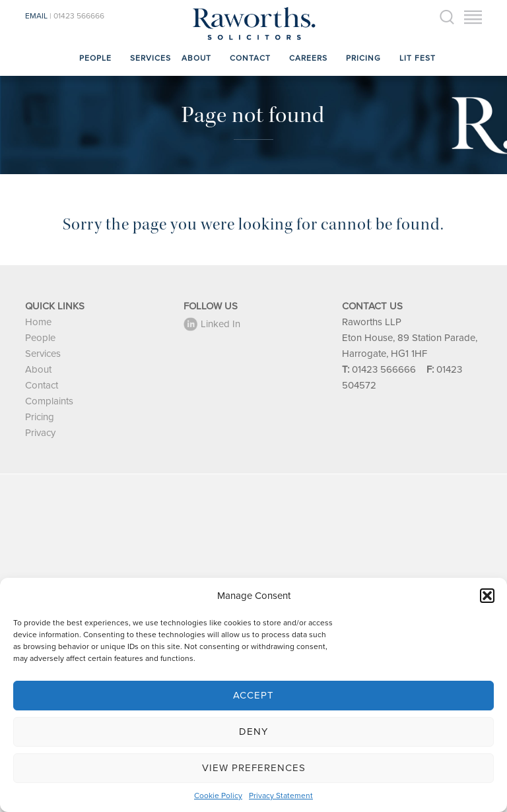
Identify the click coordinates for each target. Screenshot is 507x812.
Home (38, 322)
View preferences (254, 768)
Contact (250, 58)
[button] (487, 596)
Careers (308, 58)
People (95, 58)
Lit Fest (418, 58)
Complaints (49, 401)
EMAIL (36, 16)
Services (151, 58)
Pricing (363, 58)
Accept (253, 695)
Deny (253, 732)
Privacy (40, 433)
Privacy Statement (281, 796)
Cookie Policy (218, 796)
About (196, 58)
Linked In (212, 324)
